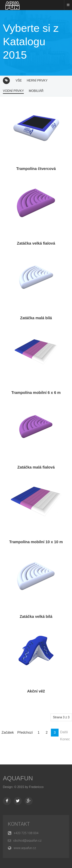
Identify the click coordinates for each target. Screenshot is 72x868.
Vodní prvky (13, 91)
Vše (19, 80)
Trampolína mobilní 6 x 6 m (36, 393)
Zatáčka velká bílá (36, 617)
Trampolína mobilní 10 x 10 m (36, 542)
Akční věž (36, 691)
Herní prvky (37, 80)
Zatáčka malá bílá (36, 318)
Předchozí (25, 732)
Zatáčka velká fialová (36, 243)
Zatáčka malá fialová (36, 467)
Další (64, 732)
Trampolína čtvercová (36, 169)
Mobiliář (36, 91)
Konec (65, 739)
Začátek (8, 732)
